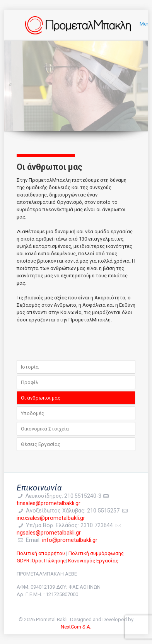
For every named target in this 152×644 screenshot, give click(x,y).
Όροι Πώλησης (49, 561)
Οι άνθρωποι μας (41, 398)
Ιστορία (30, 367)
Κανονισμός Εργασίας (93, 561)
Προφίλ (30, 382)
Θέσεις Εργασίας (41, 444)
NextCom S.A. (76, 627)
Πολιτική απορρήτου (41, 553)
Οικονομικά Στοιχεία (45, 429)
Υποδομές (32, 413)
